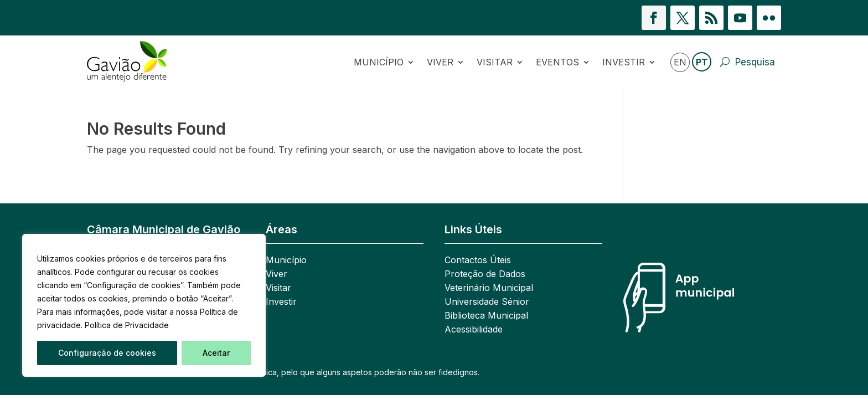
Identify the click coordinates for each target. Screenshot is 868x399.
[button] (654, 18)
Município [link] (379, 62)
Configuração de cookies (107, 353)
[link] (139, 62)
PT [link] (702, 62)
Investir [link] (624, 62)
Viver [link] (440, 62)
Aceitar (216, 353)
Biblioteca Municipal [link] (486, 316)
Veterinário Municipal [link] (489, 288)
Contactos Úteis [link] (478, 261)
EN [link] (680, 62)
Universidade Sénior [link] (487, 302)
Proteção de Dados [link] (485, 275)
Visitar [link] (495, 62)
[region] (144, 305)
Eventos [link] (557, 62)
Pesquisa (755, 62)
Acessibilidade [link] (474, 330)
